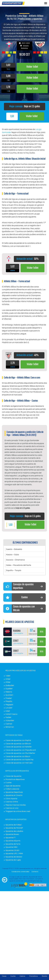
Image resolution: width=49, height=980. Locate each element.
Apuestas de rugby (13, 860)
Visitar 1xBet (32, 116)
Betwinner (10, 727)
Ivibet (8, 711)
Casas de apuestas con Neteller (19, 747)
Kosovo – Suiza (13, 555)
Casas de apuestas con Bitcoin (18, 744)
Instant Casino (11, 714)
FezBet (8, 717)
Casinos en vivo (12, 808)
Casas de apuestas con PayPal (18, 740)
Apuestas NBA (11, 847)
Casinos (22, 976)
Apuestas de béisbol (14, 857)
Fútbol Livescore (12, 789)
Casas (4, 976)
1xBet (8, 676)
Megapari (9, 705)
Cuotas (8, 783)
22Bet (8, 679)
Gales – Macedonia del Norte (19, 565)
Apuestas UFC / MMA (14, 854)
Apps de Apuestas (13, 786)
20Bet (8, 682)
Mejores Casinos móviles (16, 805)
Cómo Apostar (11, 799)
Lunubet (9, 708)
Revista (44, 976)
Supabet (9, 689)
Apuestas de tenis (13, 844)
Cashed (9, 724)
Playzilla (9, 701)
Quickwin (9, 695)
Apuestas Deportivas (14, 792)
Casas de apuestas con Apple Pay (19, 760)
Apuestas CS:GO (12, 850)
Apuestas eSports (13, 841)
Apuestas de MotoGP (14, 828)
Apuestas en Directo (14, 795)
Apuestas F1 (11, 838)
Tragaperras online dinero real (18, 811)
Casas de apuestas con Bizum (18, 756)
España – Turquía (14, 570)
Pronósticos (34, 976)
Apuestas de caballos (14, 831)
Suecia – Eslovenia (14, 549)
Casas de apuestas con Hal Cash (19, 763)
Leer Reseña (18, 633)
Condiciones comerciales (21, 872)
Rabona (9, 692)
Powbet (9, 698)
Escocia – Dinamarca (15, 560)
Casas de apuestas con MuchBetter (20, 753)
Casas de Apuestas (13, 776)
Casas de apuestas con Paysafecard (21, 750)
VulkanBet (10, 721)
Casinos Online (12, 802)
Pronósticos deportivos (15, 779)
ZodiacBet (10, 685)
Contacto (35, 872)
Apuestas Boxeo (12, 834)
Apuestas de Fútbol (13, 825)
